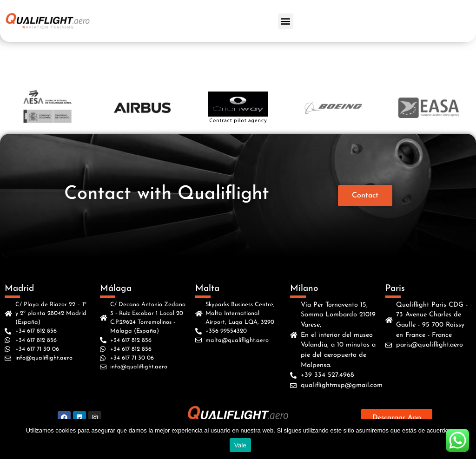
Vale (240, 445)
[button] (286, 21)
